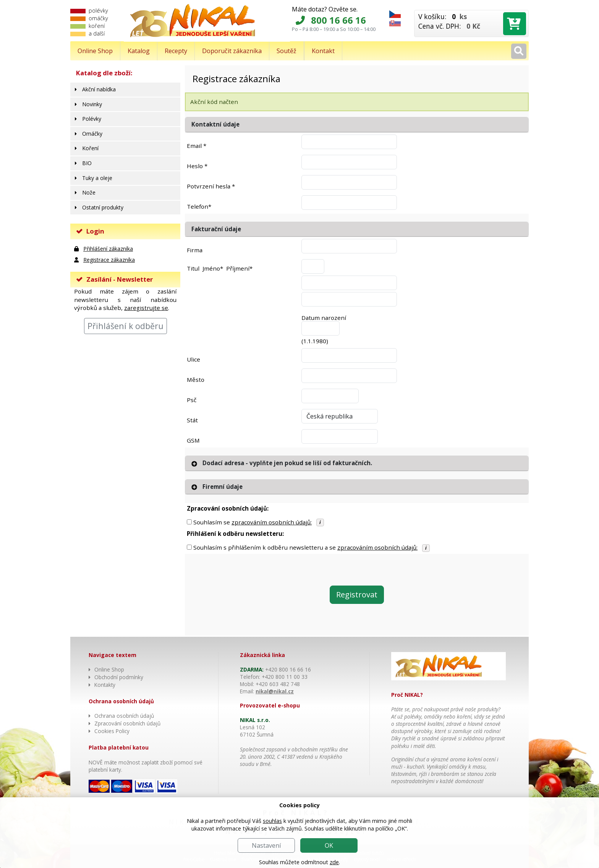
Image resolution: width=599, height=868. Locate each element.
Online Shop (95, 51)
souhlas (272, 821)
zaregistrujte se (146, 308)
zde (334, 862)
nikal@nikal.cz (275, 691)
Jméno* (213, 268)
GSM (193, 440)
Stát (192, 420)
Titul (193, 268)
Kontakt (323, 51)
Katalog (139, 51)
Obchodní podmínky (119, 677)
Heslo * (197, 166)
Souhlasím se (253, 522)
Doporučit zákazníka (232, 51)
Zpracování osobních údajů (127, 723)
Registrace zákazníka (109, 260)
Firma (195, 250)
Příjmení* (239, 268)
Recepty (176, 51)
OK (329, 845)
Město (196, 380)
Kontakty (105, 685)
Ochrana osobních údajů (124, 716)
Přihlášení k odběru (125, 326)
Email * (197, 146)
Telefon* (199, 206)
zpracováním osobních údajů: (272, 522)
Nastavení (266, 845)
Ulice (193, 359)
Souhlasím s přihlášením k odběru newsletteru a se (305, 547)
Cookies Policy (112, 731)
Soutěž (287, 51)
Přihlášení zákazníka (108, 249)
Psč (192, 400)
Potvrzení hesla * (211, 186)
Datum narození (324, 318)
